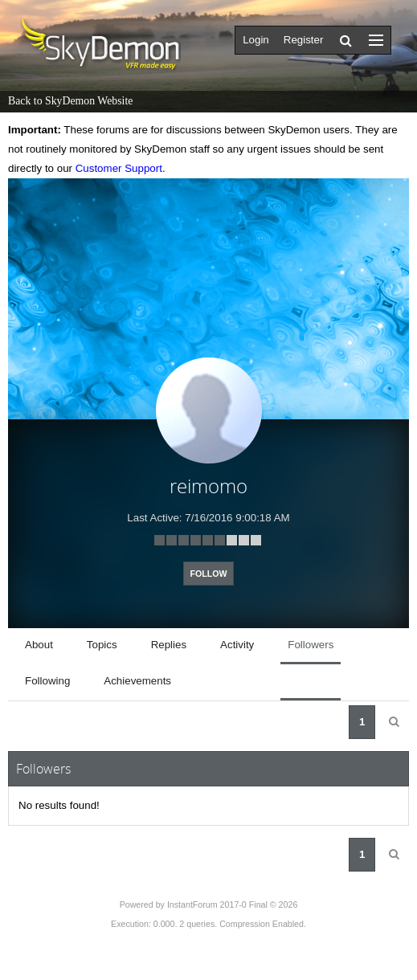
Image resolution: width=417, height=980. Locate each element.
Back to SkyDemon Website (70, 101)
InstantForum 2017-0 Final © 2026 (232, 904)
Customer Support (119, 168)
